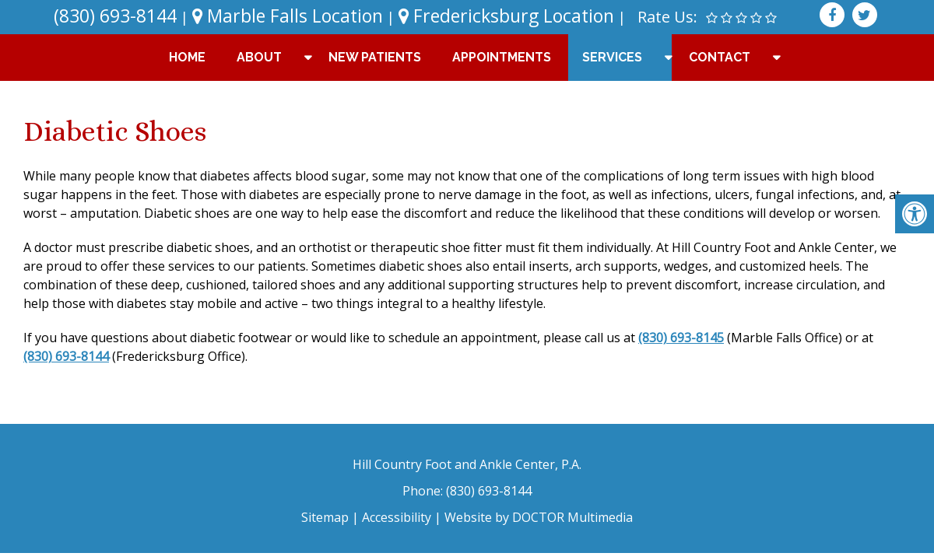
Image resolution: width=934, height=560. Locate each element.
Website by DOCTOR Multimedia (539, 517)
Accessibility (397, 517)
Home (187, 57)
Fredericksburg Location (506, 16)
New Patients (375, 57)
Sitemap (325, 517)
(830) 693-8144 (115, 16)
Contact (720, 57)
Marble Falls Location (288, 16)
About (259, 57)
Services (612, 57)
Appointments (502, 57)
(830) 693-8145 (681, 338)
